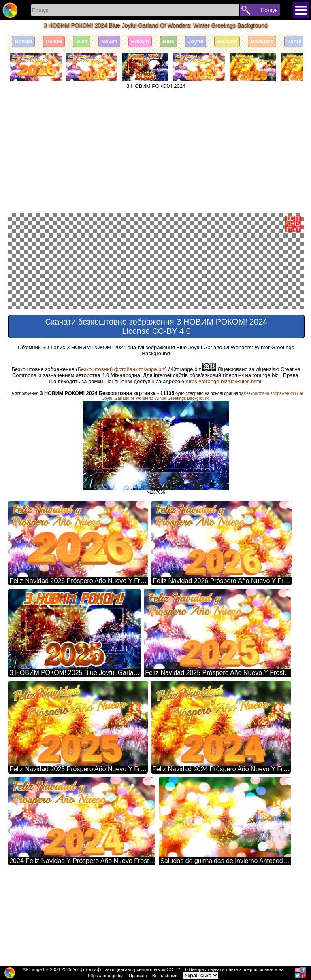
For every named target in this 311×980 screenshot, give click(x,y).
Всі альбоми (165, 976)
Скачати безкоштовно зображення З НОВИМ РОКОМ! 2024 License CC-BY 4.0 (157, 413)
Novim (109, 41)
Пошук (269, 10)
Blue (168, 41)
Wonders (262, 41)
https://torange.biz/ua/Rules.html (223, 468)
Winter (295, 41)
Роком (54, 41)
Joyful (196, 41)
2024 (82, 41)
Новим (23, 41)
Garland (227, 41)
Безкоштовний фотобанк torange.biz (121, 456)
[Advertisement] (156, 150)
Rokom (140, 41)
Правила (138, 976)
